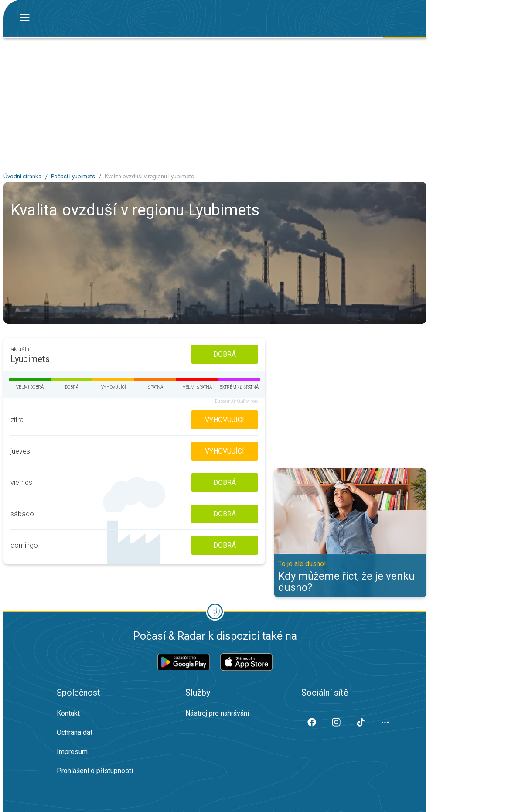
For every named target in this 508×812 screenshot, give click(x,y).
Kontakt (68, 713)
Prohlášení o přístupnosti (95, 771)
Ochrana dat (75, 732)
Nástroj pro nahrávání (217, 713)
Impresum (72, 752)
